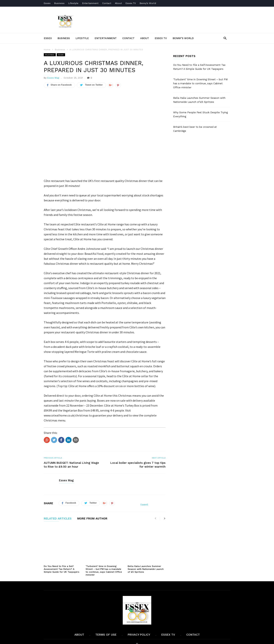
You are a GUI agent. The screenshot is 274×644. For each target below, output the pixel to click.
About (118, 3)
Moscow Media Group (143, 639)
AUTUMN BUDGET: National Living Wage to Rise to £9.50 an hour (71, 465)
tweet (144, 504)
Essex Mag (53, 78)
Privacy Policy (139, 625)
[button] (225, 38)
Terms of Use (106, 625)
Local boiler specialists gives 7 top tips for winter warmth (138, 465)
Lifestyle (73, 3)
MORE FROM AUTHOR (92, 519)
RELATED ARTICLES (58, 519)
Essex (47, 3)
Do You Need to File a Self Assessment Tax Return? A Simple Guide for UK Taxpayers (62, 559)
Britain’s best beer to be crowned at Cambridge (195, 129)
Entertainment (90, 3)
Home (47, 50)
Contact (107, 3)
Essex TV (131, 3)
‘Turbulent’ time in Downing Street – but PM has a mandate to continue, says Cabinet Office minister (104, 560)
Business (59, 3)
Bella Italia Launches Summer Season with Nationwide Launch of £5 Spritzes (146, 559)
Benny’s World (148, 3)
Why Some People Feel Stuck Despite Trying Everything (200, 114)
